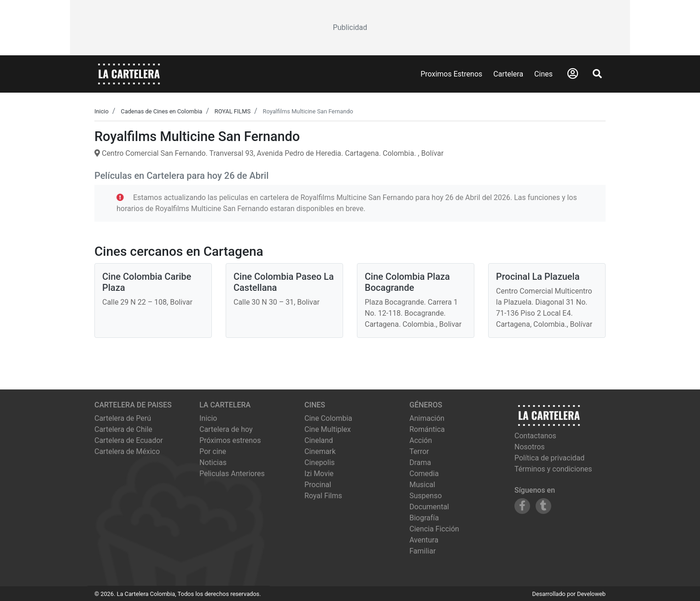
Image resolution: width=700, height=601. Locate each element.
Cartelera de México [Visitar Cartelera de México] (127, 451)
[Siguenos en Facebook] (522, 506)
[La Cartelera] (129, 74)
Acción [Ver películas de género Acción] (421, 440)
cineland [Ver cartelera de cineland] (319, 440)
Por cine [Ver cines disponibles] (213, 451)
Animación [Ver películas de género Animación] (427, 418)
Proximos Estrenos (451, 74)
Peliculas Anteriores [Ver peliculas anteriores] (232, 474)
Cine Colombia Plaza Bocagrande (407, 282)
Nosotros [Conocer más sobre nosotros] (530, 447)
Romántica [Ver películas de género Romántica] (427, 429)
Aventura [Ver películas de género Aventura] (424, 540)
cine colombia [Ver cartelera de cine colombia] (328, 418)
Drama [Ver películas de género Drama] (420, 463)
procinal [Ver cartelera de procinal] (318, 485)
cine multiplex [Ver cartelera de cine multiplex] (328, 429)
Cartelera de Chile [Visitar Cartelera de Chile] (123, 429)
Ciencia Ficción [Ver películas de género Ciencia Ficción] (434, 529)
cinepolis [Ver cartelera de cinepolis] (320, 463)
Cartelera (508, 74)
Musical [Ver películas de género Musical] (422, 485)
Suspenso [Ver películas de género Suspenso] (426, 496)
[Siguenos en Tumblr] (543, 506)
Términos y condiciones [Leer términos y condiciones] (553, 469)
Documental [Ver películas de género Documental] (429, 507)
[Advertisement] (350, 28)
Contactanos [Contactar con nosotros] (535, 436)
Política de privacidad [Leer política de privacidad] (549, 458)
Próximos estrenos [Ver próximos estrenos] (230, 440)
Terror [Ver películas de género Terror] (419, 451)
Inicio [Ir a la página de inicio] (208, 418)
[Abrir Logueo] (573, 74)
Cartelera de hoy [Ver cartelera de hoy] (226, 429)
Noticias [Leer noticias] (213, 463)
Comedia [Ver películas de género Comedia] (424, 474)
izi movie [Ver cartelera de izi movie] (319, 474)
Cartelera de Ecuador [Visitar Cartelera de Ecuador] (129, 440)
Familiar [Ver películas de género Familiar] (423, 551)
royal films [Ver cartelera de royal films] (323, 496)
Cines (543, 74)
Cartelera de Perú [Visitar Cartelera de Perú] (123, 418)
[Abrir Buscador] (597, 74)
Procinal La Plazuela (538, 277)
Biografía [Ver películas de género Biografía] (424, 518)
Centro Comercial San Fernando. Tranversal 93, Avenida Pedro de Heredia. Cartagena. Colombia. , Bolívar (269, 153)
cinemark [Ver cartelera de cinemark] (320, 451)
